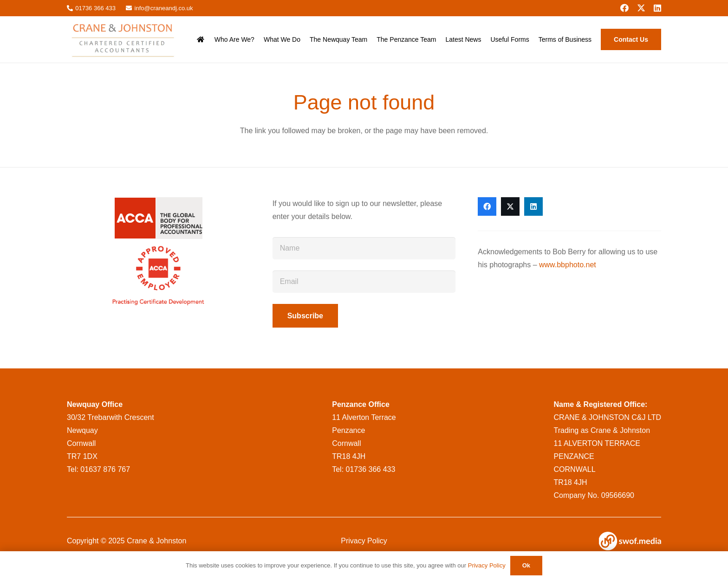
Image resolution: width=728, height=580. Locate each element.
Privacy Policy (364, 541)
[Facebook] (624, 8)
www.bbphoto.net (568, 265)
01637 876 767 (105, 469)
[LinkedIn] (657, 8)
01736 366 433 (371, 469)
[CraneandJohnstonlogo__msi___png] (124, 39)
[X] (641, 8)
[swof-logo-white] (630, 541)
